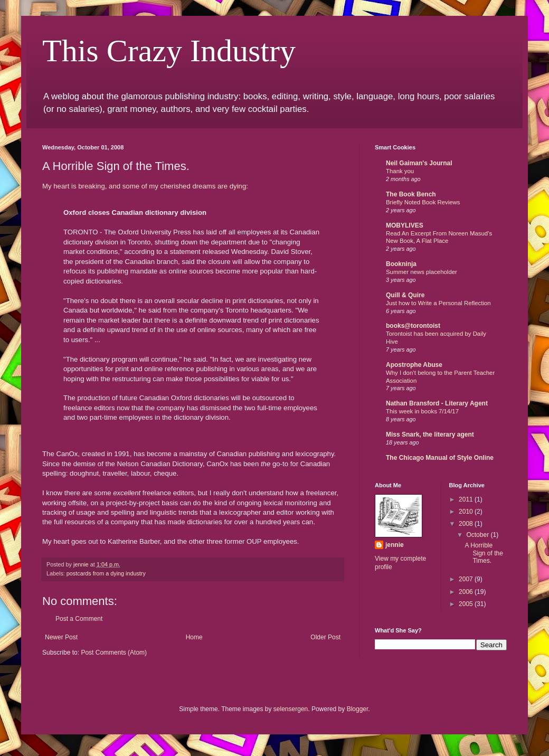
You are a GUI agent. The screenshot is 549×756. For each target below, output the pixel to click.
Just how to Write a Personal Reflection (438, 303)
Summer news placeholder (422, 272)
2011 (467, 499)
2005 (467, 604)
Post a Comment (79, 619)
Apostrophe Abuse (414, 365)
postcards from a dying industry (106, 573)
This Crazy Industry (169, 51)
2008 (467, 524)
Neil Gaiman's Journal (419, 163)
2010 (467, 512)
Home (194, 637)
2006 (467, 592)
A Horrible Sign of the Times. (484, 553)
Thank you (400, 171)
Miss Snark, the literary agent (430, 434)
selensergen (291, 709)
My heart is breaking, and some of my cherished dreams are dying (144, 186)
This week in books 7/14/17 (422, 411)
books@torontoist (413, 326)
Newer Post (61, 637)
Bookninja (401, 264)
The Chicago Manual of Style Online (440, 458)
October (478, 535)
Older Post (325, 637)
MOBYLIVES (405, 225)
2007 (467, 579)
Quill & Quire (405, 295)
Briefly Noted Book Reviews (423, 202)
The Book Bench (411, 194)
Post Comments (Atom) (114, 653)
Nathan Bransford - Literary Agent (437, 403)
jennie (395, 545)
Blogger (358, 709)
